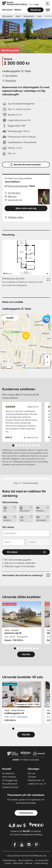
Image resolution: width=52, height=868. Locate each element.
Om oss (32, 773)
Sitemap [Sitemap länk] (29, 863)
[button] (48, 10)
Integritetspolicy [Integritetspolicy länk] (10, 860)
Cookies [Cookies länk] (8, 863)
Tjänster (32, 777)
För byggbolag (10, 780)
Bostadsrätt (29, 16)
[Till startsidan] (20, 4)
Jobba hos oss (35, 784)
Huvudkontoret (10, 784)
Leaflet (27, 368)
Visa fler (26, 654)
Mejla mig (12, 196)
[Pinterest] (36, 845)
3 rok (39, 16)
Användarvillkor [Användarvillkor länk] (42, 860)
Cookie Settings (41, 863)
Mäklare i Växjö (16, 217)
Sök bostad (7, 10)
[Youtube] (22, 845)
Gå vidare (12, 552)
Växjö (18, 16)
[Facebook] (15, 845)
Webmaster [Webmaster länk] (18, 863)
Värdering (36, 10)
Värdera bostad (10, 787)
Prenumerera (26, 813)
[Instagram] (29, 845)
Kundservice (8, 773)
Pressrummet (34, 780)
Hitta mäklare (9, 777)
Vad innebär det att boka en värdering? (23, 575)
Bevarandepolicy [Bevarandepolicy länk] (26, 860)
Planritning (11, 81)
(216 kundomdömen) (18, 186)
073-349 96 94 (14, 193)
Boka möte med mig (26, 208)
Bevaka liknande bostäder (26, 164)
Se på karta (11, 76)
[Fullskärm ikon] (48, 282)
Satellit (10, 318)
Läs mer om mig (15, 200)
